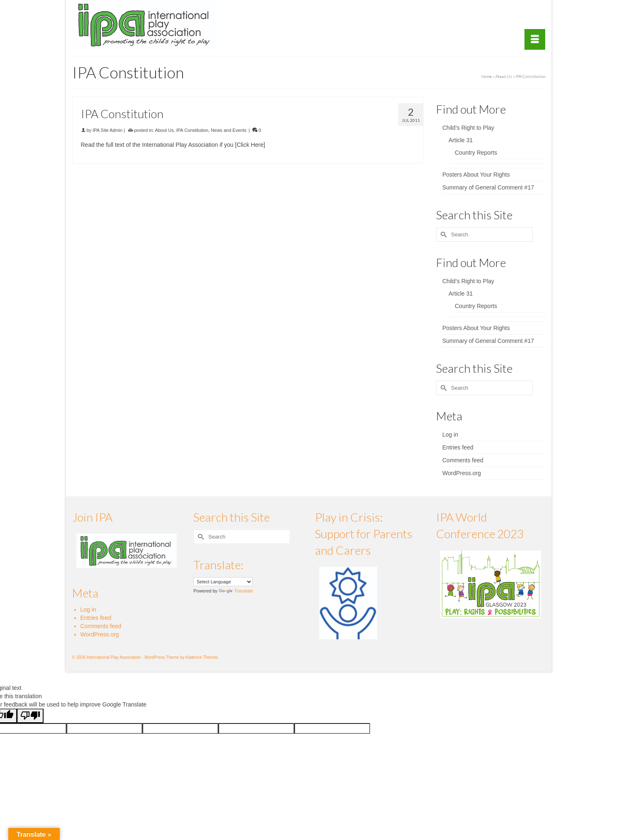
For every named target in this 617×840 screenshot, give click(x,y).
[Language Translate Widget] (223, 582)
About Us (164, 130)
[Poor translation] (30, 716)
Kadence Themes (202, 657)
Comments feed (463, 460)
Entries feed (458, 447)
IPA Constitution (192, 130)
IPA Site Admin (107, 130)
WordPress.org (462, 473)
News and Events (229, 130)
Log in (450, 435)
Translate (236, 591)
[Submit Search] (442, 234)
